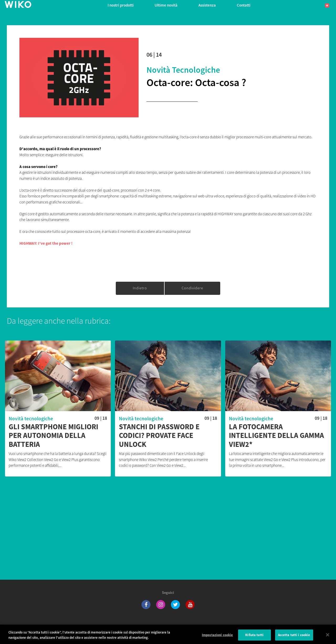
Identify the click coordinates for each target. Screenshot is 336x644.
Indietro (140, 288)
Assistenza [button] (207, 5)
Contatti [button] (244, 5)
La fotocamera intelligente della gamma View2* (276, 436)
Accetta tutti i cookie (294, 638)
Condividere (192, 288)
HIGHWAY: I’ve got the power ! (46, 243)
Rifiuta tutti (254, 638)
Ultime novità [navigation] (166, 5)
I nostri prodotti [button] (121, 5)
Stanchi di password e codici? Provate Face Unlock (159, 436)
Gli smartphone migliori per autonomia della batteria (53, 436)
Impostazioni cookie (217, 638)
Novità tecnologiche (183, 70)
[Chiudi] (328, 637)
